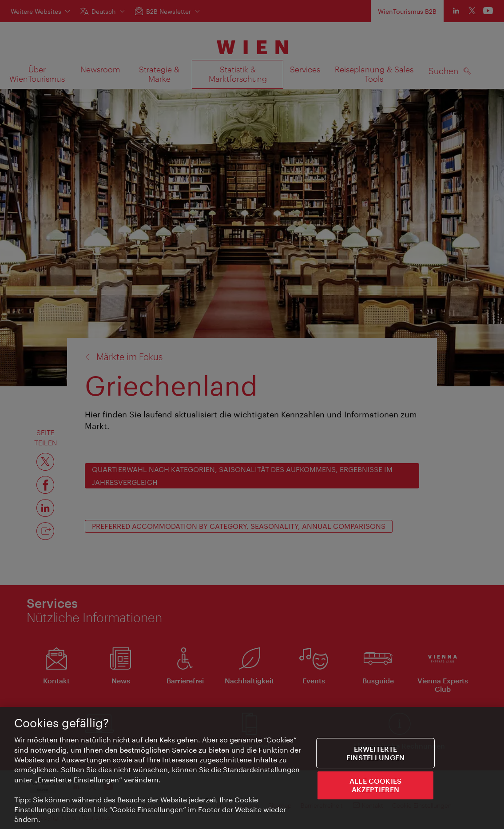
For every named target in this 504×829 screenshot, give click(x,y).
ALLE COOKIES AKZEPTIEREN (375, 788)
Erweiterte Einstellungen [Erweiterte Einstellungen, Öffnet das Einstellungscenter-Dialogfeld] (375, 756)
